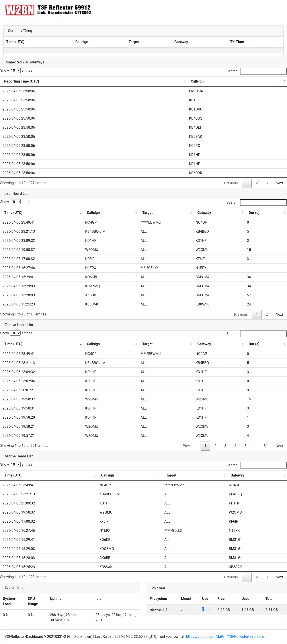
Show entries (16, 70)
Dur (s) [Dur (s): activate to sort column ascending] (254, 213)
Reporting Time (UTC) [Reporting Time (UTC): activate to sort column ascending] (22, 81)
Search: (257, 71)
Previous (231, 183)
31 (266, 446)
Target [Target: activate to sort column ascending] (147, 213)
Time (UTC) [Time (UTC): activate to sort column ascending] (13, 213)
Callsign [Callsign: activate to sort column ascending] (93, 213)
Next (279, 183)
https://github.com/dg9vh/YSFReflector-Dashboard (226, 637)
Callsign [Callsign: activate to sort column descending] (197, 81)
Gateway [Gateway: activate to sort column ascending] (204, 213)
